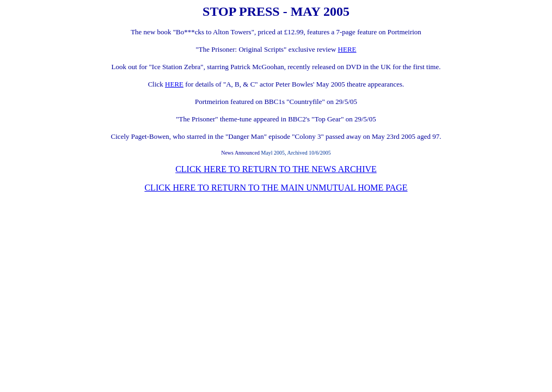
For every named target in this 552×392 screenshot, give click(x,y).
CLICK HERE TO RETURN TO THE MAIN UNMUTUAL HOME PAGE (276, 188)
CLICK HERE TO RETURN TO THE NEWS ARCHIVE (276, 169)
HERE (347, 49)
